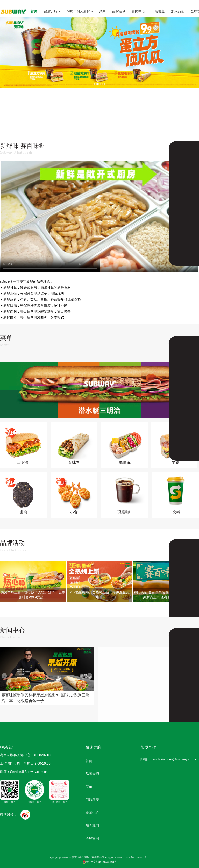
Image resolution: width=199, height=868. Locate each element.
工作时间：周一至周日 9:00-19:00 (25, 763)
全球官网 (92, 839)
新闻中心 (138, 11)
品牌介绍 (52, 11)
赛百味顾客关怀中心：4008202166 (26, 755)
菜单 (103, 11)
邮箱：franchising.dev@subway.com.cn (170, 759)
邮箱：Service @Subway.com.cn (24, 772)
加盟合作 (148, 747)
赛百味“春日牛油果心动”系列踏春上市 (187, 664)
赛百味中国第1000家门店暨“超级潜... (136, 703)
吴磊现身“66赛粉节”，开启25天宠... (136, 661)
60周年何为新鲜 (80, 11)
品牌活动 (119, 11)
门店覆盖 (158, 11)
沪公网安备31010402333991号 (100, 862)
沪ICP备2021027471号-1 (137, 857)
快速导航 (93, 747)
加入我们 (178, 11)
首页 (34, 11)
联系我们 (8, 747)
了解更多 (184, 146)
